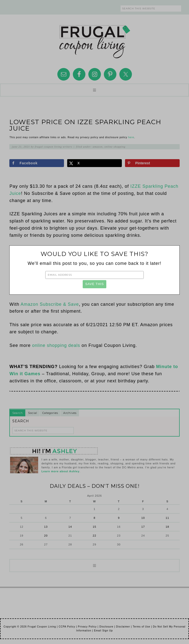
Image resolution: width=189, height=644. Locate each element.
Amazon (97, 147)
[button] (94, 90)
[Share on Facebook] (37, 163)
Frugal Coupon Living (94, 40)
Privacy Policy (87, 627)
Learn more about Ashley (60, 471)
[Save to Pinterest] (152, 163)
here (131, 137)
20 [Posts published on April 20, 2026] (46, 536)
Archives (70, 413)
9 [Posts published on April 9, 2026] (119, 518)
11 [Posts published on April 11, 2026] (167, 518)
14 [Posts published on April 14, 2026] (70, 527)
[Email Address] (94, 275)
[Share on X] (94, 163)
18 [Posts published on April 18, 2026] (167, 527)
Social (33, 413)
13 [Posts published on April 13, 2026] (46, 527)
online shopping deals (56, 345)
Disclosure (106, 627)
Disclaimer (123, 627)
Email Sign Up (103, 631)
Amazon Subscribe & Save (50, 304)
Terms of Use (141, 627)
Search (18, 413)
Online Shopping (115, 147)
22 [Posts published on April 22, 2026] (94, 536)
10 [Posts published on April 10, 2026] (143, 518)
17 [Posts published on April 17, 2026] (143, 527)
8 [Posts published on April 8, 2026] (94, 518)
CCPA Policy (67, 627)
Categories (50, 413)
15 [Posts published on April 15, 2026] (94, 527)
